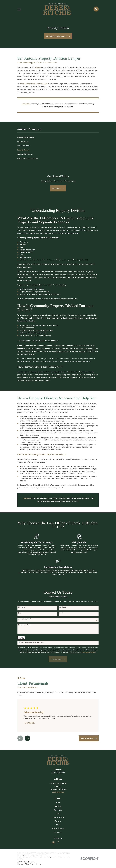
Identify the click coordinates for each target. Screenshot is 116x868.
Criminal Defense (58, 817)
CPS (58, 814)
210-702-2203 (58, 772)
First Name (22, 607)
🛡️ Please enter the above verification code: (31, 642)
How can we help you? (25, 625)
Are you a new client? (25, 619)
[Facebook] (58, 842)
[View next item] (28, 738)
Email (61, 613)
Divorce (58, 806)
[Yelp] (62, 842)
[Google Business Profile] (54, 842)
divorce (38, 68)
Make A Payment (58, 828)
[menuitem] (58, 137)
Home (58, 803)
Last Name (63, 607)
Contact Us (58, 832)
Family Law (58, 810)
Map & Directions (58, 792)
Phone (20, 613)
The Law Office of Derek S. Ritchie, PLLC (33, 84)
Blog (58, 825)
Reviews (58, 821)
